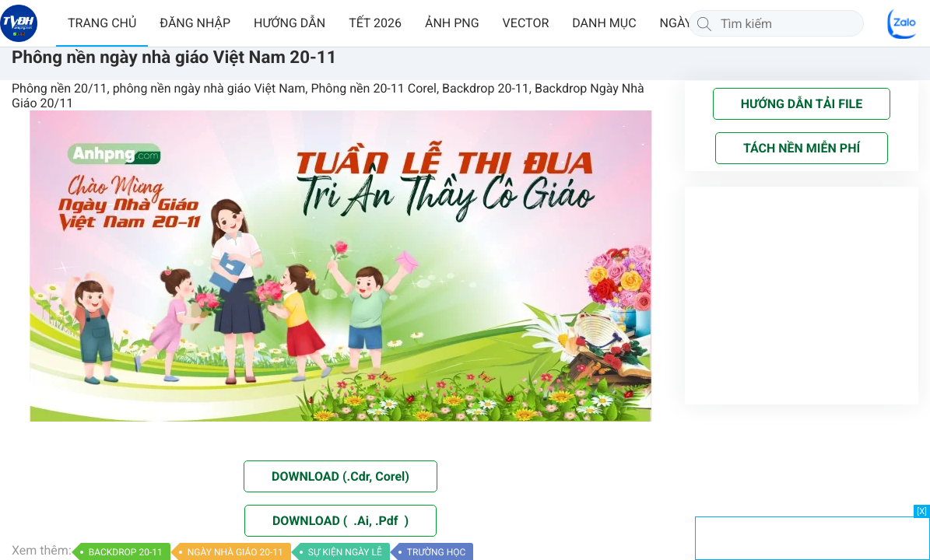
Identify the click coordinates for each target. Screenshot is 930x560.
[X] (922, 511)
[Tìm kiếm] (704, 23)
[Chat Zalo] (903, 23)
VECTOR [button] (526, 23)
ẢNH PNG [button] (452, 23)
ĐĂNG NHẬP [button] (195, 23)
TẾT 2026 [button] (375, 23)
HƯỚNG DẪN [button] (290, 23)
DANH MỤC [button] (604, 23)
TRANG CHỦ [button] (102, 23)
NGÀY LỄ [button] (684, 23)
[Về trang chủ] (19, 23)
